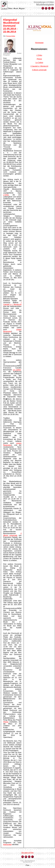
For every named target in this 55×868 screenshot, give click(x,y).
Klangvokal (7, 845)
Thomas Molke (11, 36)
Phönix (6, 722)
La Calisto (17, 370)
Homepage (39, 43)
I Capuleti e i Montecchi (12, 303)
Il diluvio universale (12, 534)
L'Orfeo (39, 55)
